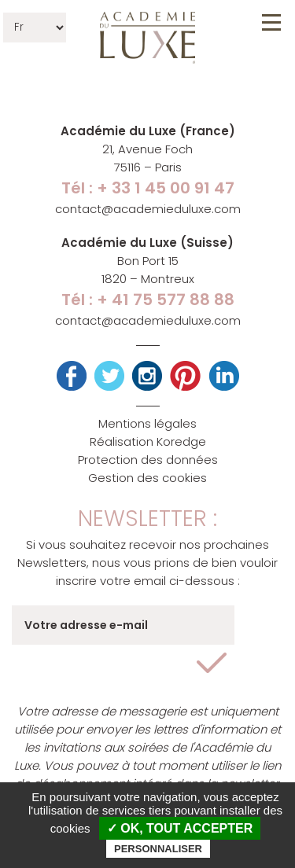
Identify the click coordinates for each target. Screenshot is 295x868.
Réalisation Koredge (148, 441)
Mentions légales (147, 423)
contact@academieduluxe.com (148, 209)
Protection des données (148, 460)
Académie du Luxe (147, 38)
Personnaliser (158, 849)
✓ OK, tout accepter (180, 828)
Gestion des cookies (147, 478)
